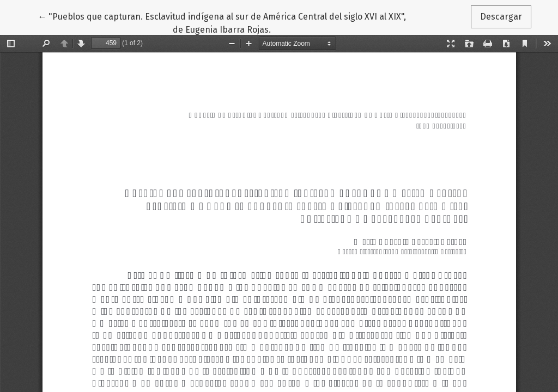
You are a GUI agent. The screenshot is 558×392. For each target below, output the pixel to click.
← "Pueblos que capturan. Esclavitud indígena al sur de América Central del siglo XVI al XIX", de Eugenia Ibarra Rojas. (222, 22)
